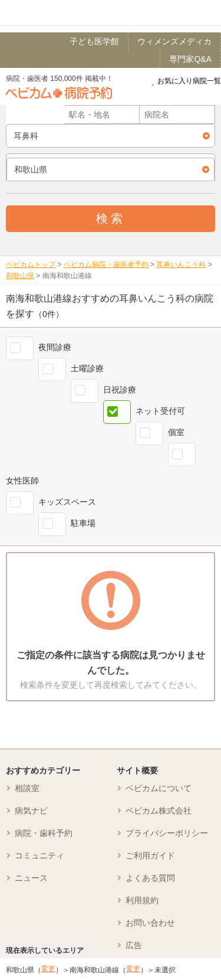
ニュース (31, 878)
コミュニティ (39, 855)
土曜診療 (87, 368)
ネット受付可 (160, 411)
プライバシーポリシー (167, 833)
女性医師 (22, 481)
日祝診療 (120, 390)
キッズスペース (67, 502)
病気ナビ (31, 811)
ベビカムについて (159, 788)
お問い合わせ (150, 923)
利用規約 (142, 900)
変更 (48, 969)
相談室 (27, 788)
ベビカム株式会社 (159, 811)
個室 (176, 432)
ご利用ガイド (150, 855)
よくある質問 (150, 878)
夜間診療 (55, 347)
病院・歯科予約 (44, 833)
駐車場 (83, 523)
